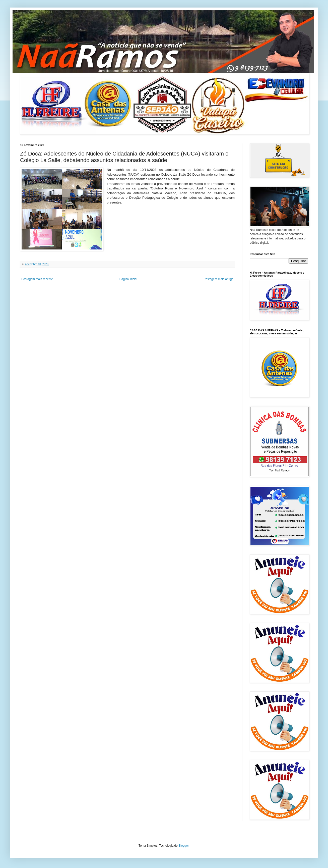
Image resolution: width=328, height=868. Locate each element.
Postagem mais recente (37, 279)
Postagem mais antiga (218, 279)
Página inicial (128, 279)
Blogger (184, 846)
